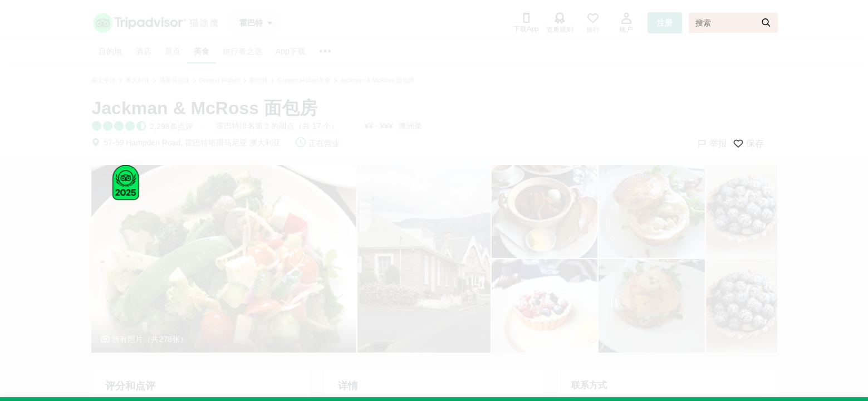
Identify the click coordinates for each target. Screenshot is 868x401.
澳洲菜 (410, 126)
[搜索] (733, 23)
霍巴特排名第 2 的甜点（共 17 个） (278, 126)
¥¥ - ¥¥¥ (378, 126)
